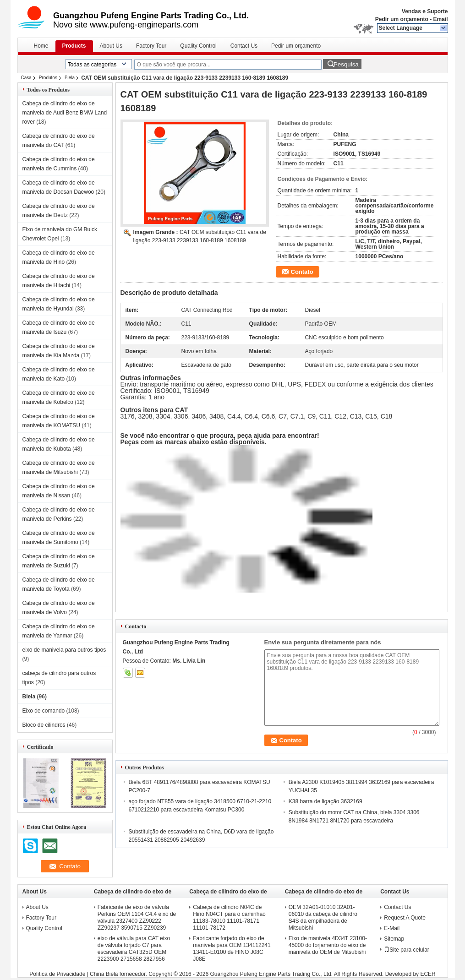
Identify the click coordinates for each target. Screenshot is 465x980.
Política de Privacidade (57, 974)
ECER (428, 974)
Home (41, 46)
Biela (70, 78)
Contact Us (244, 46)
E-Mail (392, 928)
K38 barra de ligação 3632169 (325, 801)
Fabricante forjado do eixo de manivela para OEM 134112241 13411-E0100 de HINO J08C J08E (232, 949)
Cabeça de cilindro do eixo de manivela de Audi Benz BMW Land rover (65, 113)
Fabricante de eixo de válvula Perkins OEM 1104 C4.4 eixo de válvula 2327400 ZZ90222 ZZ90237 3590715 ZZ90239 (137, 917)
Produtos (48, 78)
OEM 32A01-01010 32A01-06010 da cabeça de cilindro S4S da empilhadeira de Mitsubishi (323, 917)
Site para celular (407, 950)
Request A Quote (405, 918)
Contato (302, 272)
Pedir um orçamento (402, 19)
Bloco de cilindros (44, 725)
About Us (111, 46)
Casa (26, 78)
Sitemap (394, 939)
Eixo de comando (44, 711)
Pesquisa (346, 64)
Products (74, 46)
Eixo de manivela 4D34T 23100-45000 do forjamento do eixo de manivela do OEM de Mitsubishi (328, 945)
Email (440, 19)
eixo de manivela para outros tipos (64, 650)
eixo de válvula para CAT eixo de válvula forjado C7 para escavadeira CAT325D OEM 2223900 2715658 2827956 (134, 949)
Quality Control (198, 46)
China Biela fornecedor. (119, 974)
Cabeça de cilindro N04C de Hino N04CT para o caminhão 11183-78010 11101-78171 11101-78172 (229, 917)
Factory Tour (151, 46)
